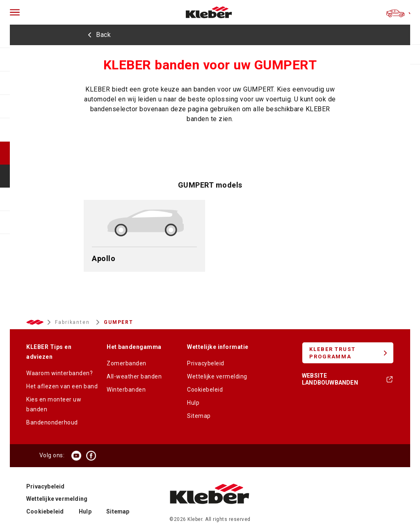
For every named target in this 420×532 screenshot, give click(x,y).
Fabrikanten (73, 322)
